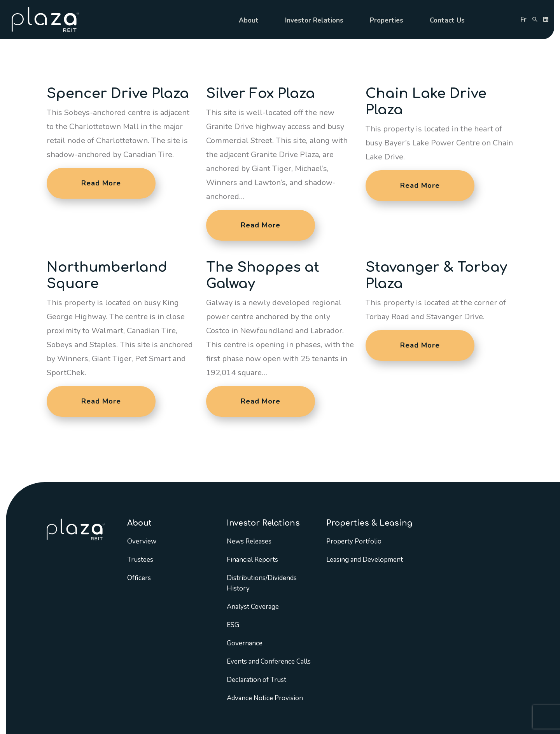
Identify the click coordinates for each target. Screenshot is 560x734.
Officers (139, 578)
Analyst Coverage (253, 607)
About (249, 20)
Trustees (140, 560)
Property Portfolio (354, 541)
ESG (233, 625)
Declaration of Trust (256, 680)
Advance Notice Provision (265, 698)
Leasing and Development (365, 560)
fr (523, 20)
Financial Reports (252, 560)
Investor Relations (314, 20)
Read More (101, 183)
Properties (387, 20)
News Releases (249, 541)
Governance (245, 643)
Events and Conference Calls (269, 661)
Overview (142, 541)
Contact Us (447, 20)
